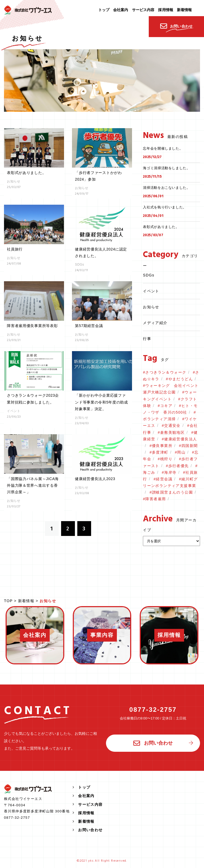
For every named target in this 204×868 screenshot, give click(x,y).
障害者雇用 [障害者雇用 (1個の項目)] (156, 499)
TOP (8, 601)
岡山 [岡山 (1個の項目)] (181, 452)
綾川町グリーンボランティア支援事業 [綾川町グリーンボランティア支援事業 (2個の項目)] (170, 482)
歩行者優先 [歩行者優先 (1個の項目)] (179, 466)
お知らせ (151, 307)
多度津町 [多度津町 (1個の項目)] (160, 452)
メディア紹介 (155, 323)
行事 (147, 339)
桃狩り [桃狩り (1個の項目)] (166, 459)
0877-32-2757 (153, 710)
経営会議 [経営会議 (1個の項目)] (164, 479)
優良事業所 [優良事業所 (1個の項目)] (162, 446)
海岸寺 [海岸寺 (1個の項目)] (170, 472)
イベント (151, 291)
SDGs (149, 275)
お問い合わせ (153, 743)
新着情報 (26, 601)
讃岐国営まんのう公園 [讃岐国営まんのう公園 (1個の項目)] (172, 492)
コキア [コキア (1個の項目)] (166, 406)
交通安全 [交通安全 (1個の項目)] (172, 426)
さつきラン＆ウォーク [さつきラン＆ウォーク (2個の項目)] (166, 372)
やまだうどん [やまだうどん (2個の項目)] (181, 379)
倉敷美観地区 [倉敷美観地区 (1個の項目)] (172, 432)
